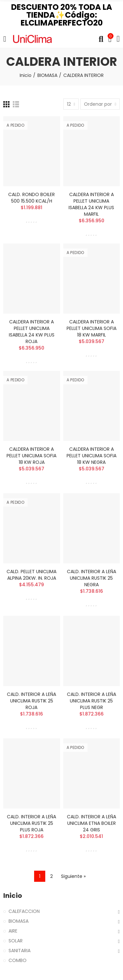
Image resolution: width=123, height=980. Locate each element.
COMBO (18, 960)
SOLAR (16, 941)
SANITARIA (20, 951)
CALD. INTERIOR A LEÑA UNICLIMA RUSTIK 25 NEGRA (92, 578)
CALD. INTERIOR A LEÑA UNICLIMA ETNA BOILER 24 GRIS (92, 823)
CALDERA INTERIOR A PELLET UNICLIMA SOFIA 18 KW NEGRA (92, 456)
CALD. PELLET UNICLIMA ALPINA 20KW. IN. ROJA (31, 575)
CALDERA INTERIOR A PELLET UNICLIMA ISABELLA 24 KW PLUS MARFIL (91, 204)
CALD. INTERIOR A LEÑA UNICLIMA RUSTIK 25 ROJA (31, 701)
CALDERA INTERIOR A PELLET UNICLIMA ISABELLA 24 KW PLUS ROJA (32, 332)
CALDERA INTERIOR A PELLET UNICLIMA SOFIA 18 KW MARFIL (92, 328)
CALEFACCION (24, 911)
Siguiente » (73, 876)
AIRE (13, 931)
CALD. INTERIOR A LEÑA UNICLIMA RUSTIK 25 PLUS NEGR (92, 701)
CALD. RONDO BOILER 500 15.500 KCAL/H (31, 198)
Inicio (13, 896)
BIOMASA (19, 921)
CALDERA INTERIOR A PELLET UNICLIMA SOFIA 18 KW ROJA (31, 456)
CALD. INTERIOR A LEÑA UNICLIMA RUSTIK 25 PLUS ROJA (31, 823)
